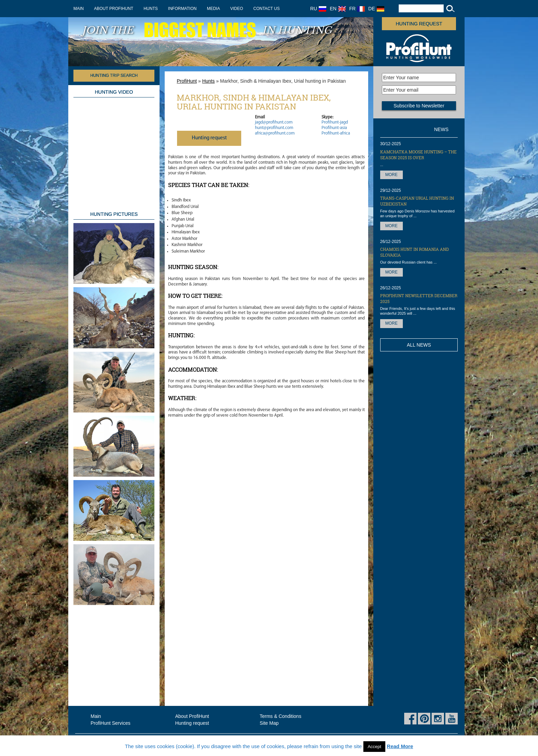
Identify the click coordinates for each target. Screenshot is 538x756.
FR (357, 9)
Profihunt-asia (334, 128)
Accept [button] (374, 747)
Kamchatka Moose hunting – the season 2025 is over (418, 155)
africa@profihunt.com (275, 133)
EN (338, 9)
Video (237, 9)
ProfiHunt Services (110, 723)
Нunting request (209, 138)
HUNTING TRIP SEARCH (114, 75)
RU (318, 9)
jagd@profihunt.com (274, 122)
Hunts (150, 9)
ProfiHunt (187, 81)
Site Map (269, 723)
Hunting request (419, 24)
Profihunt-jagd (335, 122)
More (391, 175)
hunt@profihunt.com (274, 128)
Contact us (266, 9)
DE (376, 9)
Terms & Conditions (280, 716)
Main (79, 9)
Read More (400, 746)
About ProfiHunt (114, 9)
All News (419, 345)
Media (213, 9)
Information (182, 9)
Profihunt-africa (336, 133)
